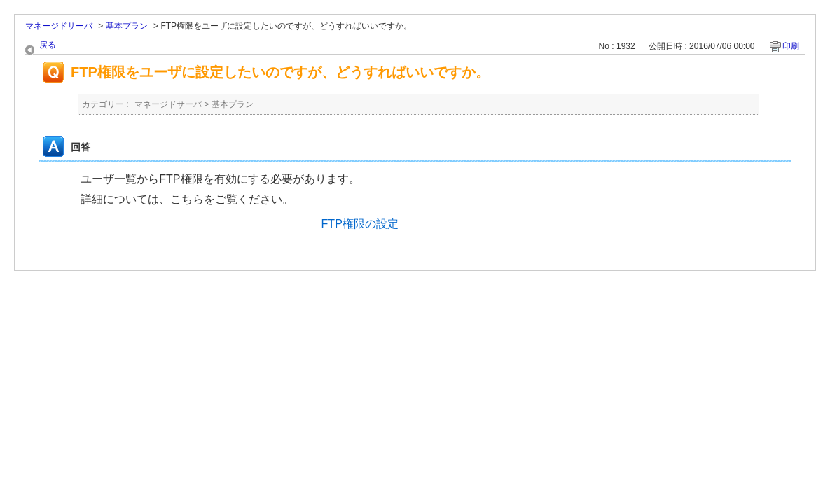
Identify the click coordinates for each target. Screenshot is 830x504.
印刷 (791, 46)
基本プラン (127, 26)
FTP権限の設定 (360, 224)
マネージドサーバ (59, 26)
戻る (48, 45)
